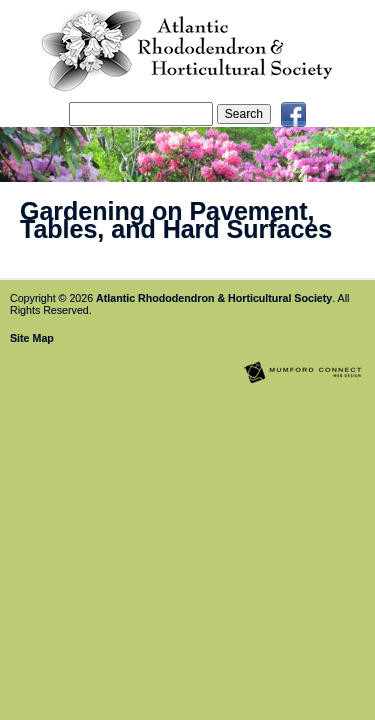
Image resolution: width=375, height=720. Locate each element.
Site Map (32, 338)
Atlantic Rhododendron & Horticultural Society (214, 298)
